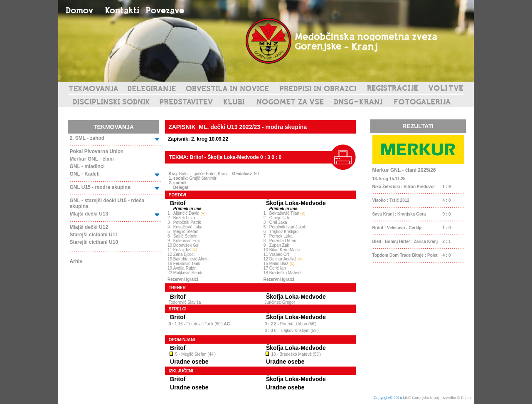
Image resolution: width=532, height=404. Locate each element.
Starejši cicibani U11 (94, 235)
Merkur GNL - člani (91, 159)
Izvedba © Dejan (457, 398)
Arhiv (76, 261)
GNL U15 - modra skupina (100, 187)
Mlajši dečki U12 (89, 227)
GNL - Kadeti (84, 174)
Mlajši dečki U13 (89, 214)
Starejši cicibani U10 (94, 242)
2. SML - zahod (87, 138)
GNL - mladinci (87, 166)
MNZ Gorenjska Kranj (421, 398)
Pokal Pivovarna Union (96, 151)
